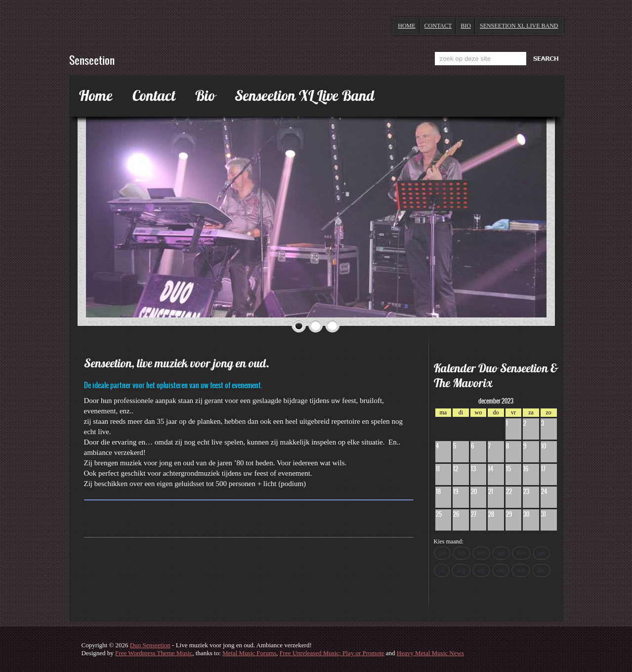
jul (442, 570)
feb (461, 553)
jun (541, 553)
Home (406, 26)
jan (442, 553)
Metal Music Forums (249, 653)
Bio (466, 26)
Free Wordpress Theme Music (154, 653)
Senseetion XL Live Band (519, 26)
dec (541, 570)
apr (501, 553)
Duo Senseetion (150, 645)
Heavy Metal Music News (430, 653)
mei (521, 553)
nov (521, 570)
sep (481, 570)
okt (501, 570)
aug (461, 570)
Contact (438, 26)
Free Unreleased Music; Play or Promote (332, 653)
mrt (482, 553)
